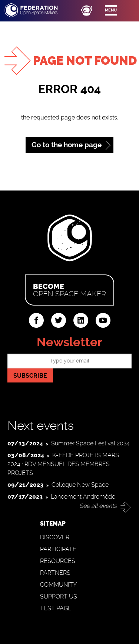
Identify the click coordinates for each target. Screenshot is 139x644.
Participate (58, 549)
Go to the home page (67, 145)
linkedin (81, 320)
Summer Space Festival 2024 (90, 443)
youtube (103, 320)
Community (58, 585)
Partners (55, 573)
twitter (59, 320)
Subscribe (30, 376)
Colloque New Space (80, 485)
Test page (56, 608)
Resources (58, 561)
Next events (41, 426)
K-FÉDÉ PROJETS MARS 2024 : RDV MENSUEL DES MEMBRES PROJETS (63, 464)
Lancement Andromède (83, 497)
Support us (59, 596)
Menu (111, 10)
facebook (36, 320)
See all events (98, 506)
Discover (55, 537)
